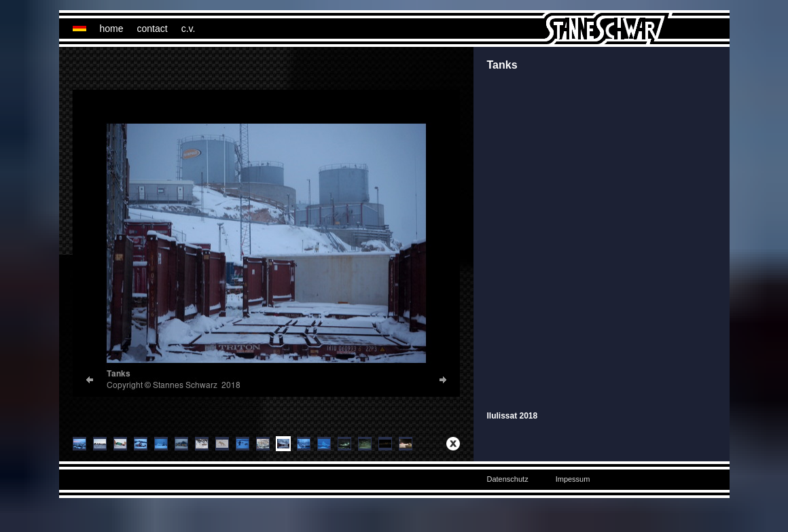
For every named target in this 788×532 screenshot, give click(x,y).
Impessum (573, 479)
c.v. (189, 29)
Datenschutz (508, 479)
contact (153, 29)
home (112, 29)
